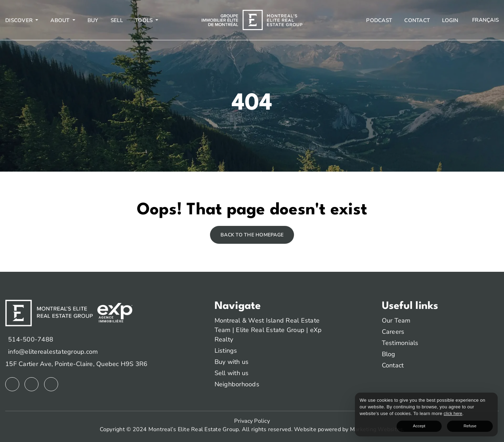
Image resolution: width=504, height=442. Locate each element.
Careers (393, 332)
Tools (145, 20)
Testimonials (400, 343)
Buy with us (232, 362)
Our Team (396, 320)
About (61, 20)
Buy (93, 20)
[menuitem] (485, 20)
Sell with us (232, 373)
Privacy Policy (252, 421)
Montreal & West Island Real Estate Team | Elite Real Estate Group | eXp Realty (268, 330)
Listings (226, 351)
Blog (389, 354)
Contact (417, 20)
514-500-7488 (31, 339)
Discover (20, 20)
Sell (117, 20)
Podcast (379, 20)
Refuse (481, 424)
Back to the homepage (252, 235)
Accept (453, 424)
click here (408, 411)
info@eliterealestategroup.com (53, 352)
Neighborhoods (237, 384)
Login (450, 20)
